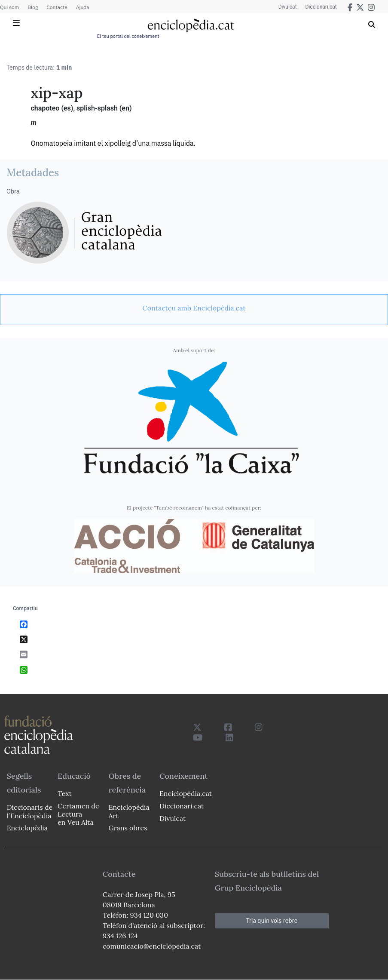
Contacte (57, 7)
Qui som (9, 7)
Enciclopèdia (27, 828)
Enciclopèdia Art (129, 811)
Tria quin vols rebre (272, 921)
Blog (33, 7)
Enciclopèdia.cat (186, 793)
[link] (194, 308)
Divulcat (288, 7)
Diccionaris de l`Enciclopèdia (30, 811)
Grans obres (128, 828)
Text (65, 793)
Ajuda (83, 7)
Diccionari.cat (321, 7)
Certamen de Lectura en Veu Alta (78, 814)
